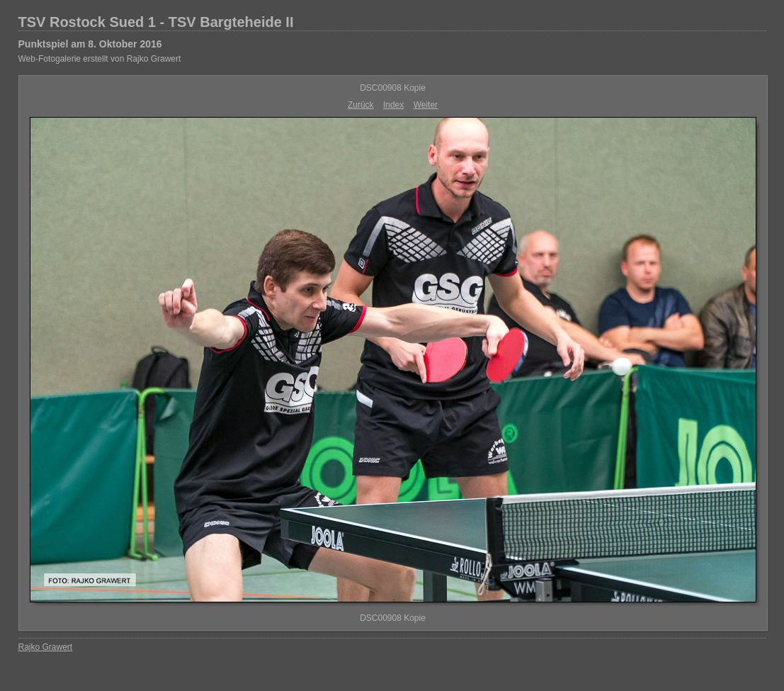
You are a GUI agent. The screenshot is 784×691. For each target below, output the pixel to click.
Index (393, 105)
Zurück (361, 105)
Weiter (426, 105)
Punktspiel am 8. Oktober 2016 (90, 44)
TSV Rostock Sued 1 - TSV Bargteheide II (156, 22)
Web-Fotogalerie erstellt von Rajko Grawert (100, 59)
